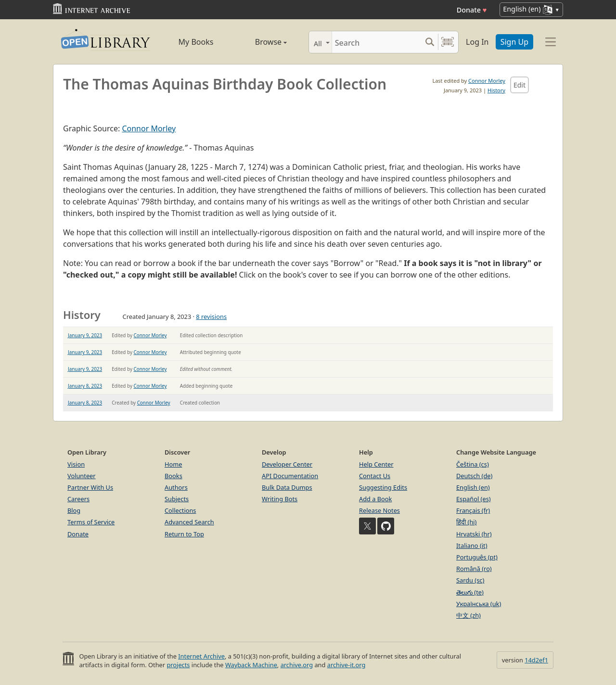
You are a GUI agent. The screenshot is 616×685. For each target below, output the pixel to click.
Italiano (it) (472, 545)
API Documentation (290, 476)
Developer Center (287, 464)
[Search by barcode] (448, 42)
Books (173, 476)
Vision (76, 464)
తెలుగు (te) (470, 592)
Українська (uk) (479, 604)
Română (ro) (474, 569)
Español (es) (474, 499)
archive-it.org (346, 665)
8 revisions (211, 317)
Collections (180, 510)
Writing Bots (280, 499)
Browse (260, 42)
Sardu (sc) (470, 580)
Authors (176, 487)
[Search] (377, 42)
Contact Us (375, 476)
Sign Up (514, 42)
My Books (196, 42)
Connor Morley (487, 81)
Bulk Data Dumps (287, 487)
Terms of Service (91, 522)
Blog (74, 510)
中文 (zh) (468, 615)
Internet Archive (201, 656)
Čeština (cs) (473, 464)
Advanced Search (189, 522)
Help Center (376, 464)
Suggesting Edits (383, 487)
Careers (78, 499)
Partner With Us (90, 487)
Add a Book (375, 499)
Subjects (177, 499)
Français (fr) (473, 510)
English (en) (473, 487)
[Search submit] (430, 42)
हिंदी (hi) (466, 522)
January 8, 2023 (85, 386)
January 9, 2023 (85, 335)
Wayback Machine (251, 665)
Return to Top (184, 534)
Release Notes (379, 510)
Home (173, 464)
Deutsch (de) (474, 476)
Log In (477, 42)
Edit (520, 85)
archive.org (297, 665)
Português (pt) (477, 557)
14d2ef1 (536, 660)
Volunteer (82, 476)
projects (178, 665)
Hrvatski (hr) (474, 534)
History (496, 90)
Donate (472, 10)
